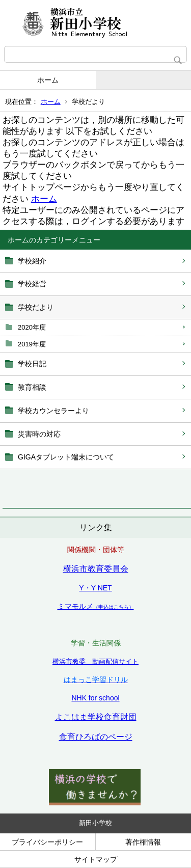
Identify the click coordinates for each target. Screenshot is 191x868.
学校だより (36, 307)
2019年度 (32, 344)
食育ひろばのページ (96, 737)
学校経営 (32, 284)
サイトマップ (96, 859)
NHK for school (95, 698)
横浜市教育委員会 (96, 569)
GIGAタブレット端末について (66, 457)
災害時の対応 (39, 434)
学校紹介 (32, 261)
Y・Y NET (95, 588)
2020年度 (32, 327)
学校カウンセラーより (53, 411)
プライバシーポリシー (47, 842)
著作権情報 (143, 842)
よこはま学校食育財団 (96, 717)
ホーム (48, 80)
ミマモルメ (96, 606)
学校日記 (32, 364)
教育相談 (32, 387)
